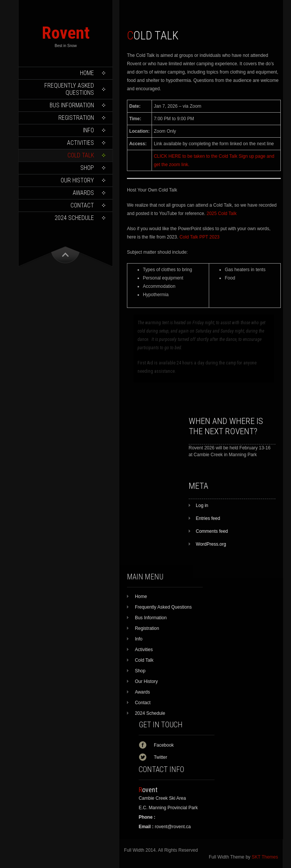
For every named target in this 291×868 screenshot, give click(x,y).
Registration (76, 118)
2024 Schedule (74, 218)
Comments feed (212, 531)
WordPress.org (211, 544)
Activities (81, 143)
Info (88, 130)
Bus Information (72, 105)
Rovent (66, 33)
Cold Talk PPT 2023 (200, 237)
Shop (87, 168)
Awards (83, 193)
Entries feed (208, 518)
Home (87, 73)
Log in (202, 505)
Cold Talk (81, 155)
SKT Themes (265, 857)
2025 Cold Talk (221, 213)
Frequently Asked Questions (69, 89)
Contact (82, 205)
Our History (77, 180)
